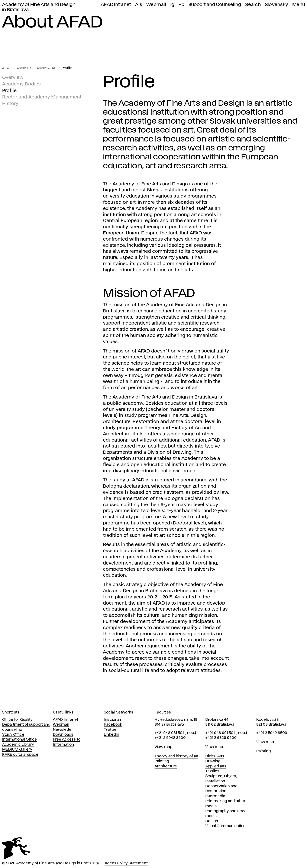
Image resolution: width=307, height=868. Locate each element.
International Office (20, 739)
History (10, 104)
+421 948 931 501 (169, 733)
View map (163, 747)
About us (24, 68)
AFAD (7, 68)
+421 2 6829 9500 (221, 738)
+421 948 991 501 (220, 733)
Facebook (113, 725)
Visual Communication (225, 826)
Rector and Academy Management (42, 97)
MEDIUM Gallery (17, 750)
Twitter (110, 730)
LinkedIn (112, 735)
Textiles (212, 771)
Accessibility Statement (126, 863)
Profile (67, 68)
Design (212, 821)
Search (253, 5)
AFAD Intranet (116, 5)
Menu (299, 5)
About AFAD (46, 68)
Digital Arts (215, 756)
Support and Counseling (215, 5)
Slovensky (277, 5)
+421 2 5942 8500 (170, 738)
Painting (162, 761)
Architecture (166, 766)
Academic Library (18, 745)
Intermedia (215, 796)
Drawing (213, 761)
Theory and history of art (176, 756)
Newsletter (63, 730)
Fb (181, 5)
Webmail (156, 5)
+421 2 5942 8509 (272, 733)
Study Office (13, 735)
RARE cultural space (20, 755)
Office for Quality (17, 720)
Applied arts (216, 766)
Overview (13, 78)
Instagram (113, 720)
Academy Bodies (21, 84)
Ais (139, 5)
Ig (172, 5)
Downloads (63, 735)
